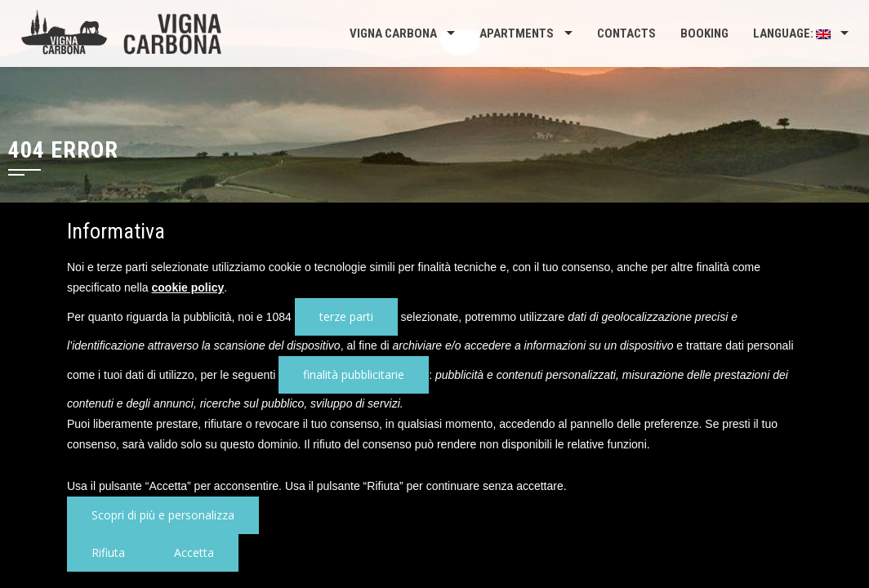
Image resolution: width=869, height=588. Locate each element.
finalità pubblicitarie (354, 374)
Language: (792, 33)
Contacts (626, 33)
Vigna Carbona (393, 33)
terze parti (346, 316)
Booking (704, 33)
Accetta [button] (194, 552)
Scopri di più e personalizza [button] (163, 515)
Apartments (517, 33)
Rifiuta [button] (108, 552)
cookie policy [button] (188, 287)
